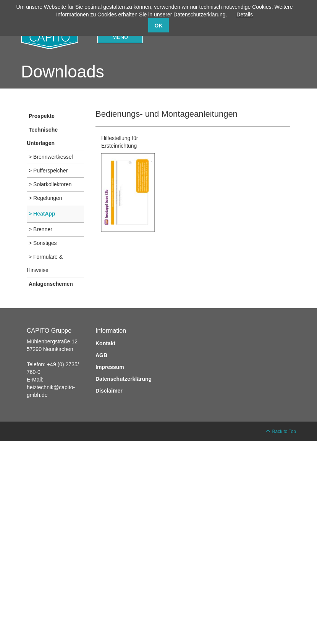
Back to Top (284, 431)
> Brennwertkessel (51, 157)
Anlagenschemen (51, 284)
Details (245, 14)
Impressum (110, 367)
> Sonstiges (43, 243)
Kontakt (105, 343)
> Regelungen (45, 198)
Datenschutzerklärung (124, 379)
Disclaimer (109, 391)
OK (159, 26)
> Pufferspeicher (48, 171)
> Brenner (40, 229)
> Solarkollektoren (50, 184)
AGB (101, 355)
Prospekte (42, 116)
